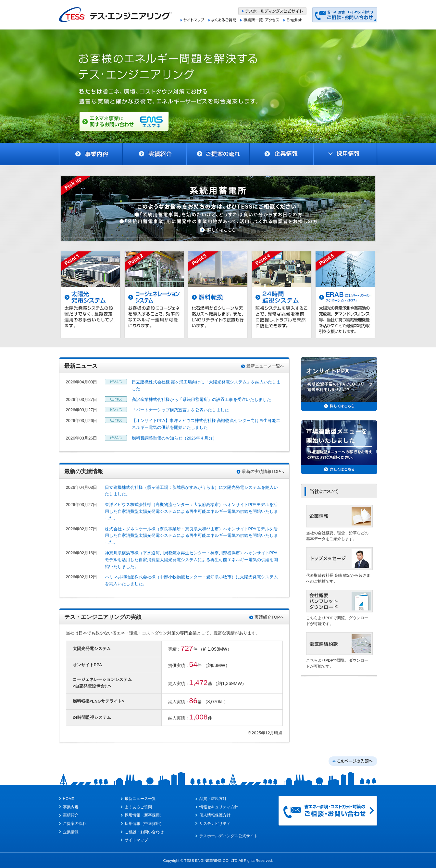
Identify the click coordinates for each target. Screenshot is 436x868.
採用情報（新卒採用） (144, 815)
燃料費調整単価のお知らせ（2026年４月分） (174, 438)
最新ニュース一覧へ (265, 366)
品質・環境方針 (213, 798)
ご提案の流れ (75, 823)
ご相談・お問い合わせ (144, 832)
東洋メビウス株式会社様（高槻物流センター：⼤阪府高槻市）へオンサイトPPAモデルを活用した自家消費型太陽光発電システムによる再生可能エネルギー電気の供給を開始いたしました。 (191, 511)
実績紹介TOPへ (269, 617)
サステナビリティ (215, 823)
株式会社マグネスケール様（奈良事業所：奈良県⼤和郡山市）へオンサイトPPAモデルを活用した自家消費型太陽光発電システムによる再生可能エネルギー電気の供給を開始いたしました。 (191, 536)
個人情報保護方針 (215, 815)
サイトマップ (136, 840)
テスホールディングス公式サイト (229, 836)
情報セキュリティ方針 (219, 807)
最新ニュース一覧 (140, 798)
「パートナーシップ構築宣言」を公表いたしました (180, 410)
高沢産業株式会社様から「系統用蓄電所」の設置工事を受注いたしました (201, 399)
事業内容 (71, 807)
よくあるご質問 (138, 807)
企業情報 (71, 832)
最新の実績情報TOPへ (263, 471)
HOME (69, 798)
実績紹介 (71, 815)
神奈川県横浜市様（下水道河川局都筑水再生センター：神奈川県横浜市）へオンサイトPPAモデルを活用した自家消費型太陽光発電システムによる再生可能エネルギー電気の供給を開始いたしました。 (191, 560)
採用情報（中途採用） (144, 823)
